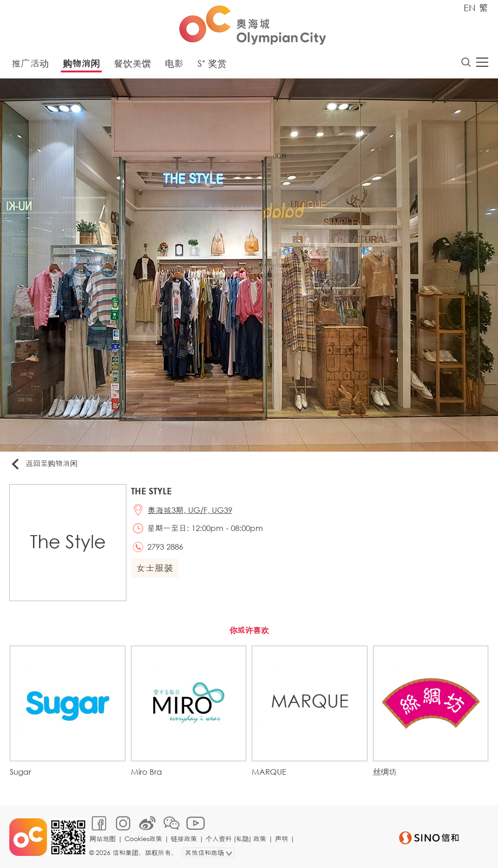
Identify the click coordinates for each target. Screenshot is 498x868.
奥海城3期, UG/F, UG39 (190, 510)
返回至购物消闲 (44, 464)
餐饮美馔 (132, 63)
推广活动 (30, 63)
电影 (174, 63)
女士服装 (155, 568)
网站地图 (103, 839)
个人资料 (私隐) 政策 (236, 839)
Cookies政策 (143, 839)
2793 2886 (165, 547)
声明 (282, 839)
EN (470, 8)
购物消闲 (81, 63)
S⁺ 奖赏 (212, 63)
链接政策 (184, 839)
